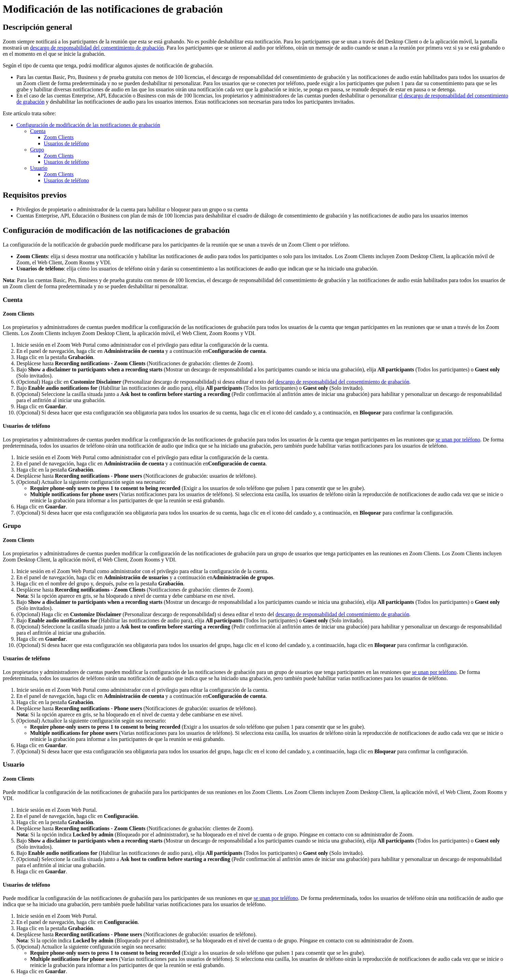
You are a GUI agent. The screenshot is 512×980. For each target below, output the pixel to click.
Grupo (37, 150)
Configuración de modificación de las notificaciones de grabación (88, 125)
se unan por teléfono (458, 440)
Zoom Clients (59, 137)
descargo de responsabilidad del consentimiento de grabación (97, 48)
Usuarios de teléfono (66, 143)
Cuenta (38, 131)
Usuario (39, 168)
